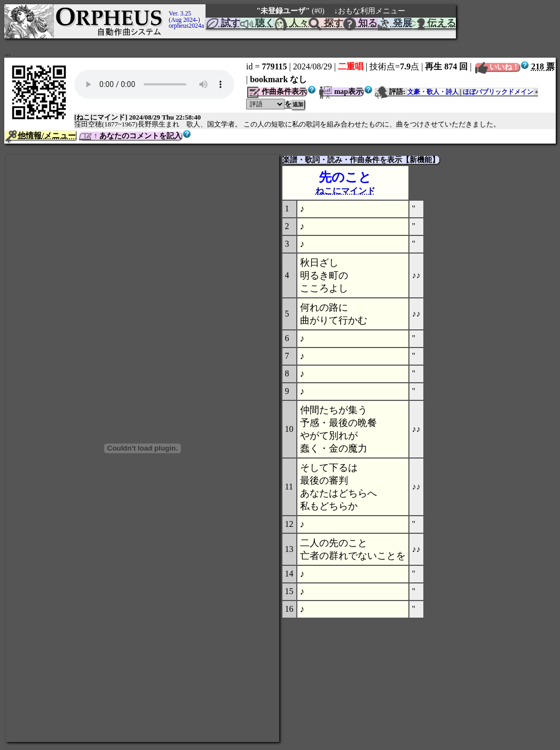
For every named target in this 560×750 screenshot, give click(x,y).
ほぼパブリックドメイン (498, 92)
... (7, 53)
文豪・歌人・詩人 (433, 92)
